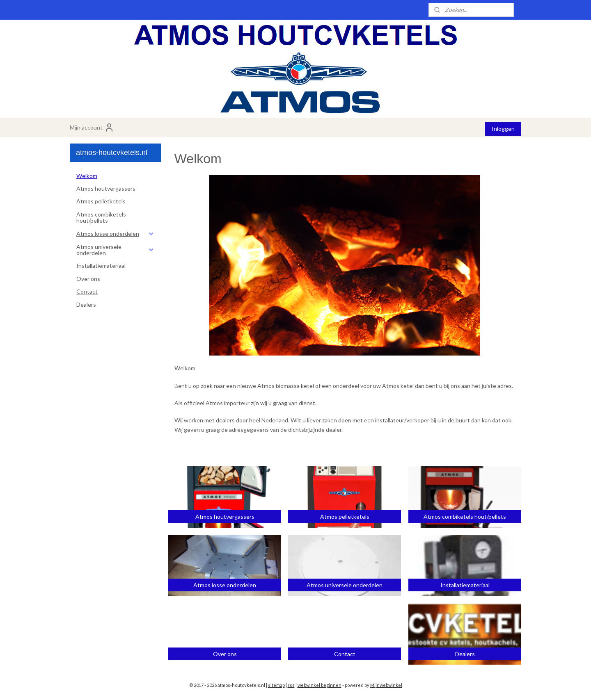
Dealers (86, 304)
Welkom (87, 176)
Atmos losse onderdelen (115, 234)
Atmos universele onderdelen (115, 250)
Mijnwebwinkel (386, 685)
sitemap (276, 685)
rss (291, 685)
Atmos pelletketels (101, 201)
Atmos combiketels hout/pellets (101, 217)
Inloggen (503, 129)
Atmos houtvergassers (106, 188)
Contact (87, 291)
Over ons (88, 279)
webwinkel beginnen (320, 685)
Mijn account (92, 128)
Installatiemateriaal (101, 266)
